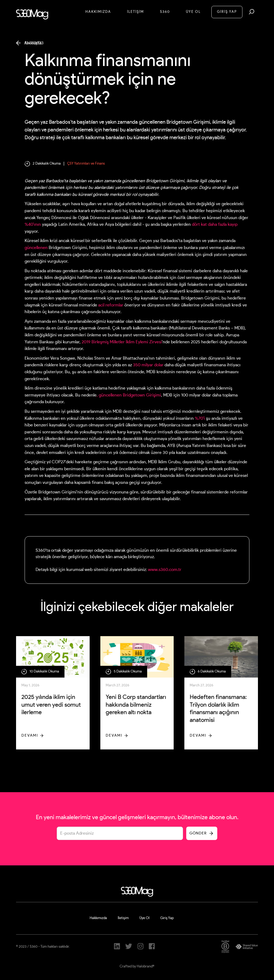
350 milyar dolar (148, 365)
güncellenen (36, 248)
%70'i (200, 418)
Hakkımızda (98, 12)
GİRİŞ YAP (227, 12)
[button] (252, 12)
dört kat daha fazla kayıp (215, 224)
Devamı (30, 735)
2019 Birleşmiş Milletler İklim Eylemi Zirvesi (122, 342)
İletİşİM (136, 12)
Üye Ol (193, 12)
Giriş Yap (167, 918)
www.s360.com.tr (165, 570)
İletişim (123, 918)
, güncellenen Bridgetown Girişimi (129, 395)
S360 (165, 12)
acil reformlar (111, 305)
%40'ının (33, 224)
